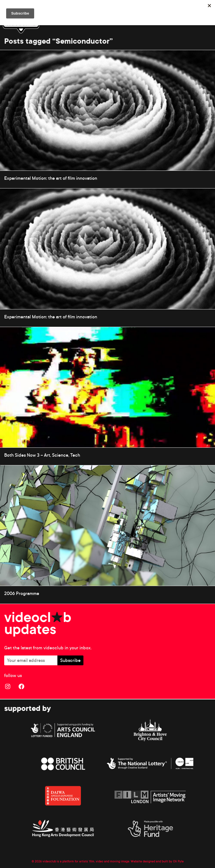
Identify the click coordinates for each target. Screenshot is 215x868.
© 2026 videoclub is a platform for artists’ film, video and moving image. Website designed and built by (102, 861)
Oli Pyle (178, 861)
